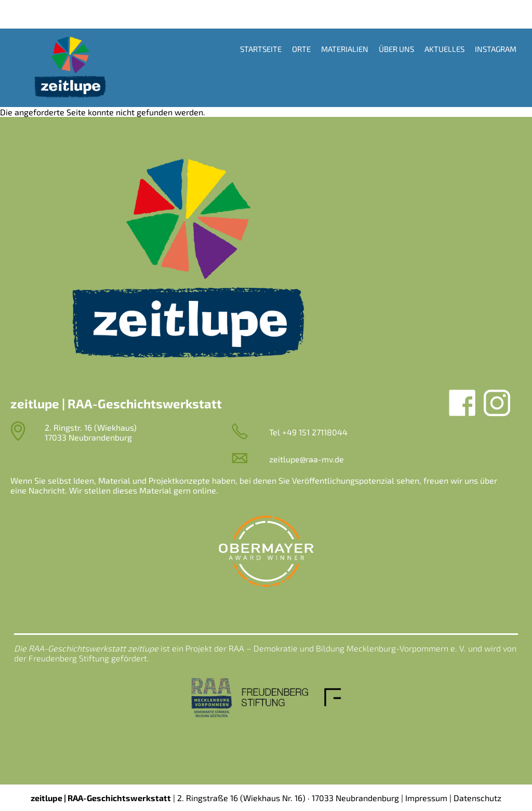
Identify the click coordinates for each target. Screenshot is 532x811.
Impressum (426, 798)
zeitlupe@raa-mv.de (307, 459)
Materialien (345, 49)
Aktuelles (444, 49)
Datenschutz (477, 798)
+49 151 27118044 (315, 432)
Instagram (496, 49)
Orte (301, 49)
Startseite (261, 49)
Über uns (396, 49)
